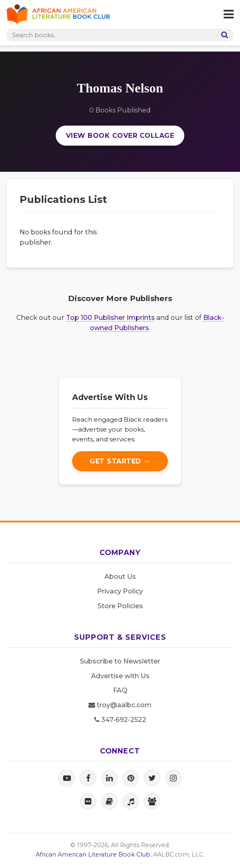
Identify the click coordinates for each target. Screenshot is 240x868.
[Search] (223, 35)
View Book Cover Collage (120, 136)
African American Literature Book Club (93, 855)
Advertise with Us (120, 676)
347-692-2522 (120, 720)
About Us (120, 577)
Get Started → (120, 461)
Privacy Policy (120, 591)
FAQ (120, 690)
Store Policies (120, 606)
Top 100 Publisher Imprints (110, 318)
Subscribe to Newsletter (120, 661)
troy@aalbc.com (120, 705)
